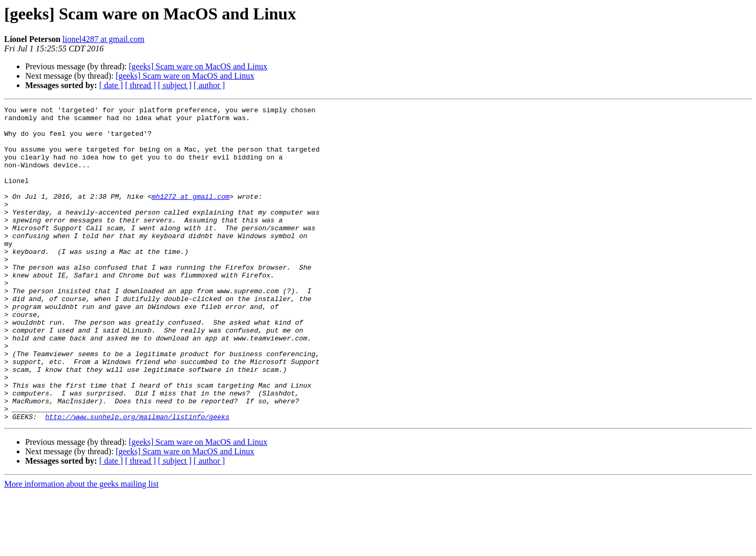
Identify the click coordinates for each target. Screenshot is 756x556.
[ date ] (111, 85)
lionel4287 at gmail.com (103, 39)
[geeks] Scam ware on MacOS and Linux (198, 66)
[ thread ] (140, 85)
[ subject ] (175, 85)
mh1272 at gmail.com (191, 215)
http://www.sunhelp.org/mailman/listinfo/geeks (137, 479)
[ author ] (209, 85)
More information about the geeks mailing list (81, 547)
